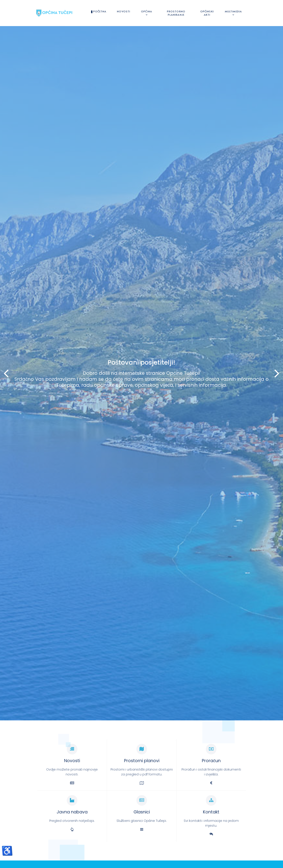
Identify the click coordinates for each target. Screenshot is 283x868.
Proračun (211, 761)
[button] (277, 373)
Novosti (72, 761)
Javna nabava (72, 812)
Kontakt (211, 812)
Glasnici (142, 812)
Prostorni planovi (142, 761)
